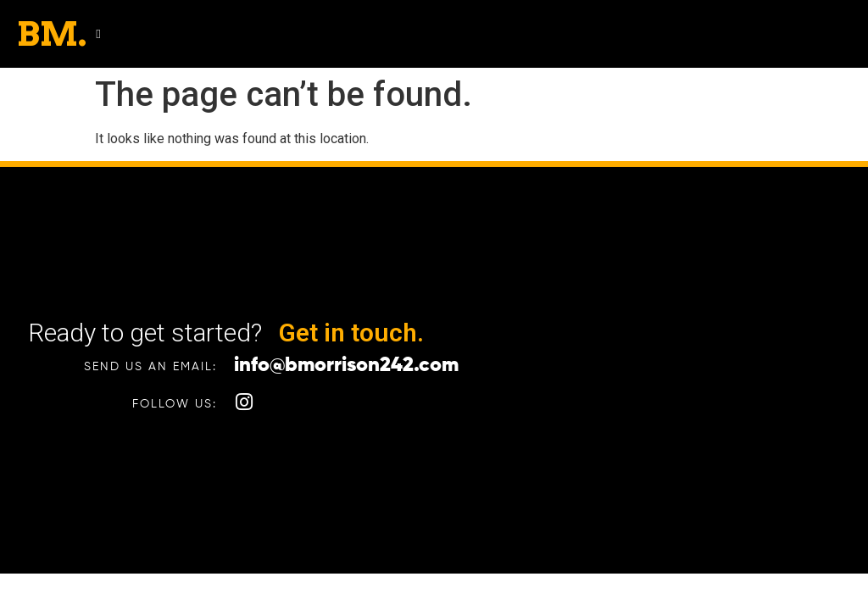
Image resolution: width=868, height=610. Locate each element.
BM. (52, 34)
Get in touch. (351, 333)
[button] (98, 34)
